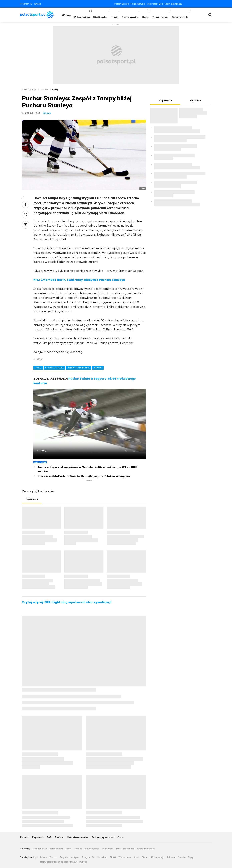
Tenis (115, 17)
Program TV (26, 4)
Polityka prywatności (103, 838)
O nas (120, 838)
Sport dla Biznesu (173, 4)
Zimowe (44, 89)
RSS (211, 4)
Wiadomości (56, 849)
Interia (44, 857)
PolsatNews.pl (138, 4)
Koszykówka (130, 17)
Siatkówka (100, 17)
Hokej (55, 89)
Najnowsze (165, 101)
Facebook (185, 4)
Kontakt (24, 838)
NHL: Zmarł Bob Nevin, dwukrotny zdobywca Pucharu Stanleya (79, 280)
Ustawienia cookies (78, 838)
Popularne (32, 499)
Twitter (190, 4)
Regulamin (38, 838)
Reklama (59, 838)
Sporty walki (180, 17)
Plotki (113, 857)
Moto (145, 17)
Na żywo (75, 857)
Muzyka (83, 862)
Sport (68, 849)
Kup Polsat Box (155, 4)
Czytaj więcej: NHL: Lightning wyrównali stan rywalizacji (66, 602)
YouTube (196, 4)
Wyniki (37, 4)
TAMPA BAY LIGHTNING (79, 368)
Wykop (26, 225)
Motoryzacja (158, 857)
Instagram (201, 4)
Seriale (182, 857)
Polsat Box (129, 849)
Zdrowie (171, 857)
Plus (118, 849)
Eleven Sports (92, 849)
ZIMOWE (98, 368)
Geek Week (108, 849)
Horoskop (102, 857)
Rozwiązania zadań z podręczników (58, 862)
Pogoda (78, 849)
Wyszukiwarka (210, 15)
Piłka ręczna (160, 17)
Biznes (145, 857)
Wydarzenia (125, 857)
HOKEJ (38, 368)
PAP (49, 838)
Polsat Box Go (122, 4)
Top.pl (191, 857)
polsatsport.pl (29, 89)
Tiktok (206, 4)
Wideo (66, 15)
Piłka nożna (82, 17)
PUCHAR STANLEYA (54, 368)
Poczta (53, 857)
